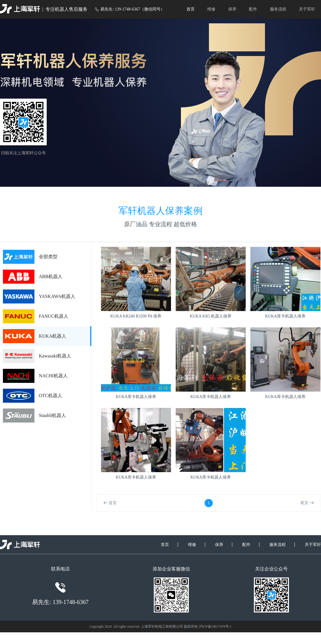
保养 (232, 9)
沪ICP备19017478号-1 (215, 626)
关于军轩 (307, 9)
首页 (191, 9)
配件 (253, 9)
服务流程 (278, 9)
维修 (211, 9)
